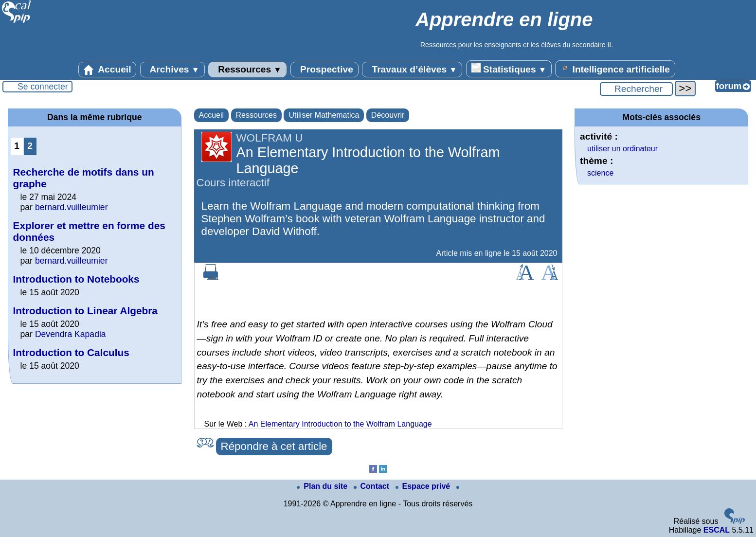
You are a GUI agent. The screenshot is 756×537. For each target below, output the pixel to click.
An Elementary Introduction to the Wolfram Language (340, 424)
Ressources (247, 70)
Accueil (108, 70)
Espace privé (424, 486)
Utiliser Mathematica (324, 115)
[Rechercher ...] (636, 89)
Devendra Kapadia (71, 334)
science (600, 173)
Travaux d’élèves (412, 70)
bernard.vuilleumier (72, 207)
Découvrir (388, 115)
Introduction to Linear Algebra (85, 311)
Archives (172, 70)
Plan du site (323, 486)
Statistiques (509, 69)
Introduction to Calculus (71, 352)
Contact (373, 486)
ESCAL (717, 530)
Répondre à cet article (274, 446)
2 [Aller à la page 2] (30, 146)
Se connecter (43, 87)
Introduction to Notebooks (76, 279)
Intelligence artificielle (615, 69)
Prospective (324, 70)
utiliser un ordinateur (622, 149)
